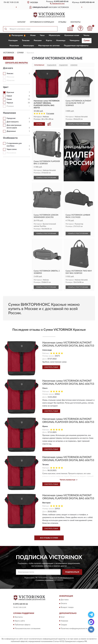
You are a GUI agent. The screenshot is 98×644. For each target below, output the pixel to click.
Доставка (65, 600)
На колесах (11, 153)
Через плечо (12, 149)
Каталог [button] (22, 22)
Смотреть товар (51, 367)
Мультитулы (54, 35)
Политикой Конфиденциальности (62, 578)
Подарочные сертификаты (76, 46)
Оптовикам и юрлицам (42, 22)
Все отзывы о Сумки (49, 538)
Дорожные (11, 131)
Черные (10, 103)
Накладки (13, 41)
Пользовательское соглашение (28, 629)
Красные (10, 92)
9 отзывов (50, 114)
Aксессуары (29, 46)
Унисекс (10, 74)
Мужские (11, 80)
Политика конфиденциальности (74, 629)
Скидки (64, 625)
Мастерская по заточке (49, 46)
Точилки (26, 41)
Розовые (10, 106)
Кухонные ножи (72, 35)
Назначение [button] (10, 113)
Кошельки (14, 46)
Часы (42, 35)
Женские (10, 77)
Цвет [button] (6, 87)
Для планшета (13, 122)
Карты (49, 41)
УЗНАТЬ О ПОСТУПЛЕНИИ (78, 124)
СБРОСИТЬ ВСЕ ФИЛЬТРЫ (16, 63)
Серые (9, 96)
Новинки (64, 621)
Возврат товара (67, 607)
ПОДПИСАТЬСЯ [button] (72, 572)
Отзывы (62, 22)
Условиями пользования (45, 580)
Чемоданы (75, 41)
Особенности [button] (10, 138)
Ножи (33, 35)
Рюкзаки (38, 41)
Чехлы (86, 35)
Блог (63, 617)
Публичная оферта (23, 625)
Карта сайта (20, 621)
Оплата (64, 604)
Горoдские (11, 118)
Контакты (76, 22)
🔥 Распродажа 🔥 (17, 35)
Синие (9, 99)
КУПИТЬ (39, 124)
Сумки (87, 41)
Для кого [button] (8, 68)
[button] (57, 3)
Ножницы (61, 41)
